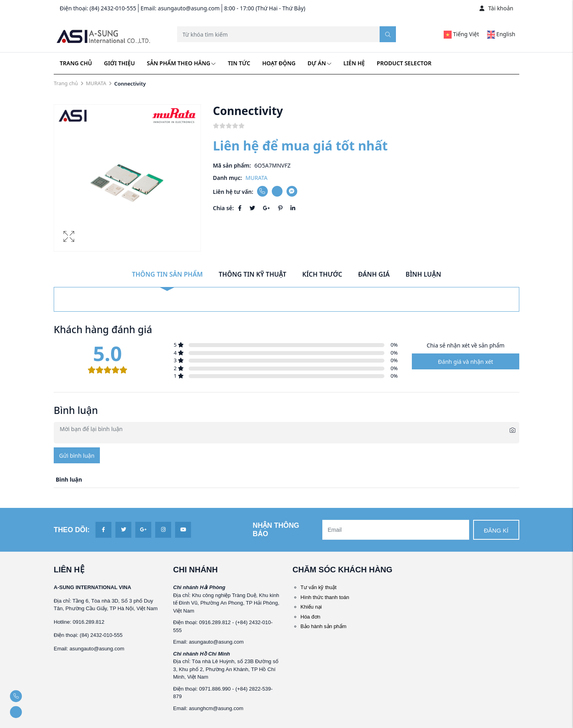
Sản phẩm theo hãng (181, 63)
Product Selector (404, 63)
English (501, 34)
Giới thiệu (119, 63)
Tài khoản (496, 8)
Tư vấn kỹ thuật (319, 587)
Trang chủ (76, 63)
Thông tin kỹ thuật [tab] (253, 274)
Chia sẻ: (223, 208)
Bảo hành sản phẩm (324, 626)
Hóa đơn (310, 617)
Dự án (320, 63)
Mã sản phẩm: (232, 165)
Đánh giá (374, 274)
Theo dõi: (72, 530)
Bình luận (423, 274)
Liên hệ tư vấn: (233, 192)
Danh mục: (227, 178)
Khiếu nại (311, 607)
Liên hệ (354, 63)
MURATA (96, 83)
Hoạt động (279, 63)
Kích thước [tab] (322, 274)
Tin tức (239, 63)
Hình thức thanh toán (325, 597)
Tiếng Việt (461, 34)
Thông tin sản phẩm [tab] (167, 274)
